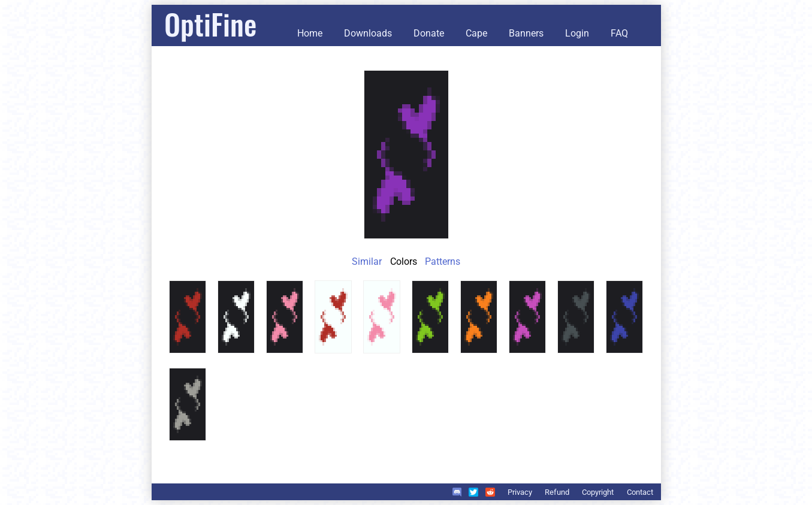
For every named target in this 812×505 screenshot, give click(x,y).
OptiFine (210, 24)
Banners (526, 33)
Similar (367, 261)
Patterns (443, 261)
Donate (429, 33)
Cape (476, 33)
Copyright (598, 492)
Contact (640, 492)
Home (310, 33)
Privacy (520, 492)
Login (577, 33)
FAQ (619, 33)
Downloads (368, 33)
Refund (557, 492)
